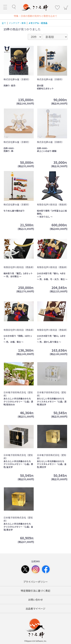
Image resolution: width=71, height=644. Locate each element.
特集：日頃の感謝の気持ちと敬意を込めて (35, 16)
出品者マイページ (35, 609)
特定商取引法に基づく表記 (35, 591)
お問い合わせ (35, 600)
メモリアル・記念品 (38, 23)
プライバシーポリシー (35, 582)
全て (4, 23)
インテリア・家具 (17, 23)
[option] (35, 16)
